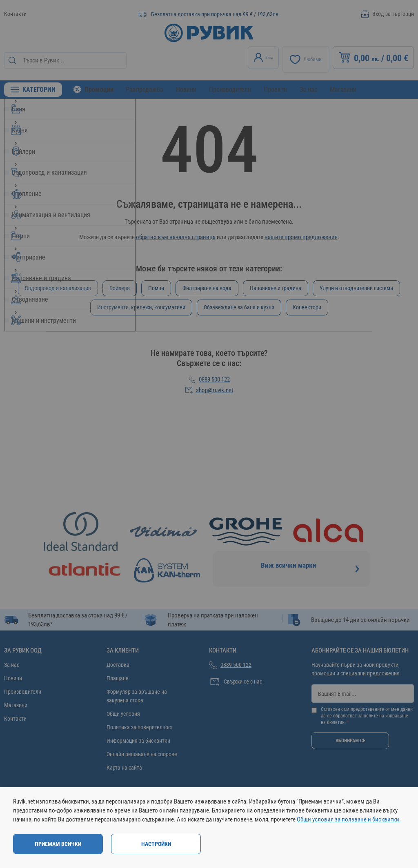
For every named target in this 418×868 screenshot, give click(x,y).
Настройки (156, 844)
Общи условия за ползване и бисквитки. (349, 819)
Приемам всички (58, 844)
